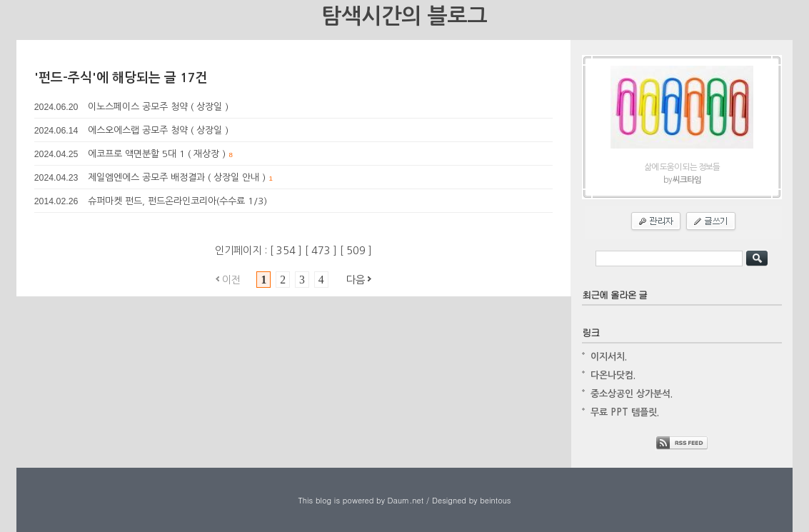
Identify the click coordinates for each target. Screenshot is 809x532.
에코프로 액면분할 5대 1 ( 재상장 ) (157, 154)
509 (357, 251)
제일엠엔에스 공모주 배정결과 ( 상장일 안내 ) (177, 177)
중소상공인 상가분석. (632, 394)
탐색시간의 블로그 (404, 16)
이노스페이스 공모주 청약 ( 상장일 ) (158, 107)
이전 (231, 280)
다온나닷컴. (613, 375)
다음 (356, 280)
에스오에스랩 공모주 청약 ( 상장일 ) (158, 130)
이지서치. (609, 357)
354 (287, 251)
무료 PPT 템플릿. (625, 412)
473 (322, 251)
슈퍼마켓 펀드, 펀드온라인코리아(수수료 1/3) (177, 201)
